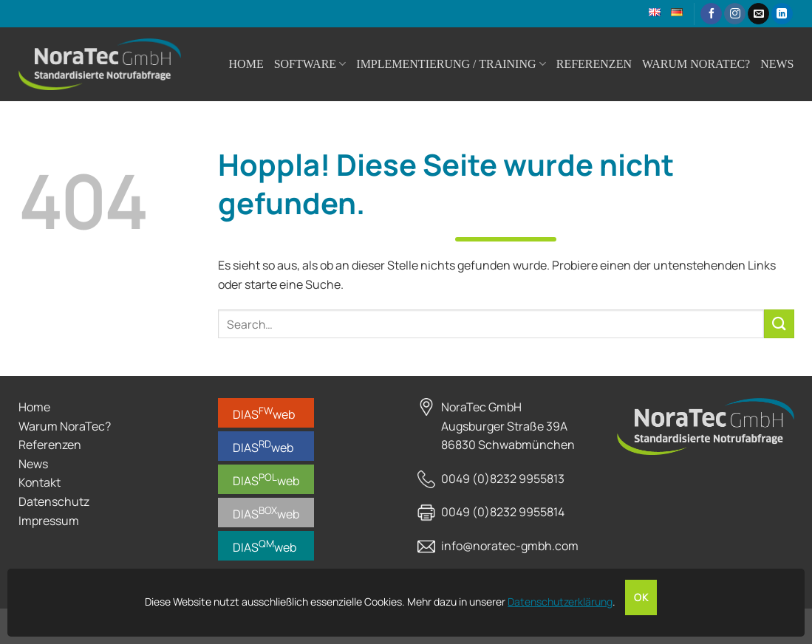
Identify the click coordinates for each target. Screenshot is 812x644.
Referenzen (594, 64)
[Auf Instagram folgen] (735, 14)
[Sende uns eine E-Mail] (758, 14)
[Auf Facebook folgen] (711, 14)
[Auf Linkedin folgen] (782, 14)
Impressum (49, 521)
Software (310, 64)
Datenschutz (54, 501)
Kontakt (40, 482)
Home (246, 64)
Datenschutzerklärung (560, 602)
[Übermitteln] (779, 324)
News (777, 64)
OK (641, 597)
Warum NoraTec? (696, 64)
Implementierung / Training (451, 64)
